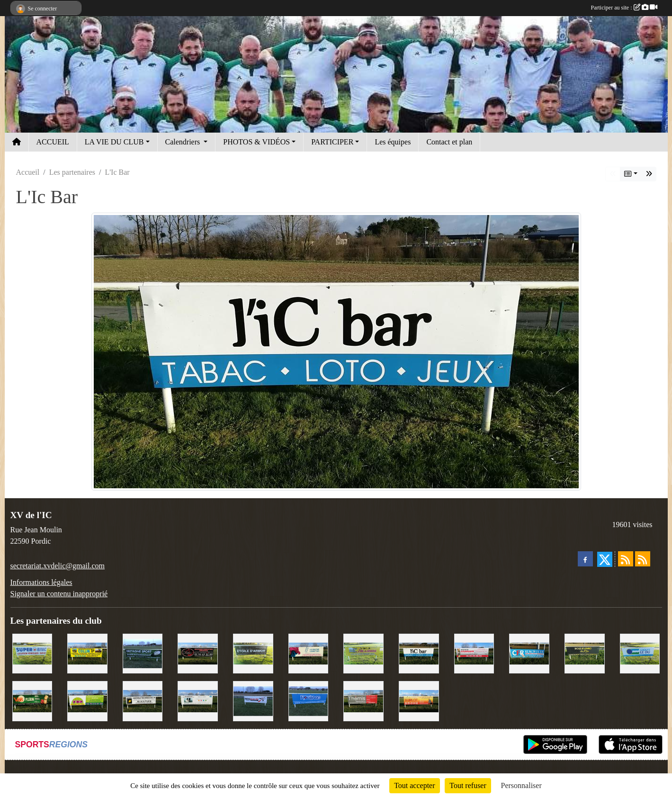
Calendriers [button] (184, 142)
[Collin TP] (87, 653)
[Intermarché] (253, 700)
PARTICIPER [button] (332, 142)
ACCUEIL (53, 142)
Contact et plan (449, 142)
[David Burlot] (419, 700)
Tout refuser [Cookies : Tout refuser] (468, 785)
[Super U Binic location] (32, 653)
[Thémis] (363, 700)
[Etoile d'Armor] (253, 653)
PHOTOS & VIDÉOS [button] (256, 142)
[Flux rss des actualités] (626, 559)
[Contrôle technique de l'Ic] (143, 700)
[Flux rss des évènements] (643, 559)
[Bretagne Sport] (143, 653)
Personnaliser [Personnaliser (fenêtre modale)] (521, 785)
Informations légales (41, 582)
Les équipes (393, 142)
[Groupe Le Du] (640, 653)
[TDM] (87, 700)
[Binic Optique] (198, 700)
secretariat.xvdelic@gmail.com (58, 566)
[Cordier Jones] (474, 653)
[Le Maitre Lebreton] (309, 653)
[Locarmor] (363, 653)
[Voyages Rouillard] (309, 700)
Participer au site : (624, 8)
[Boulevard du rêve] (585, 653)
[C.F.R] (529, 653)
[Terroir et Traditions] (198, 653)
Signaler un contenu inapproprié (59, 594)
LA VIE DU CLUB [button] (114, 142)
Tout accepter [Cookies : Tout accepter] (414, 785)
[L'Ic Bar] (419, 653)
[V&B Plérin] (32, 700)
